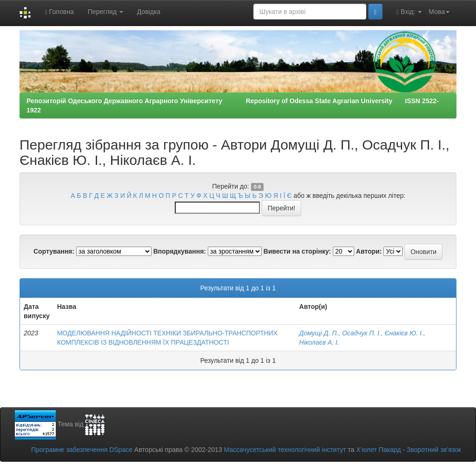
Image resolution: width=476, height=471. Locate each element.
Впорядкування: (180, 251)
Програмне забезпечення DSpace (82, 450)
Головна (59, 12)
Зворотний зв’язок (434, 450)
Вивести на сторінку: (297, 251)
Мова (439, 12)
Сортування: (54, 251)
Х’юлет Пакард (378, 450)
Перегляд (106, 12)
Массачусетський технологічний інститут (285, 450)
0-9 (257, 187)
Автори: (369, 251)
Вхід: (409, 12)
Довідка (149, 12)
